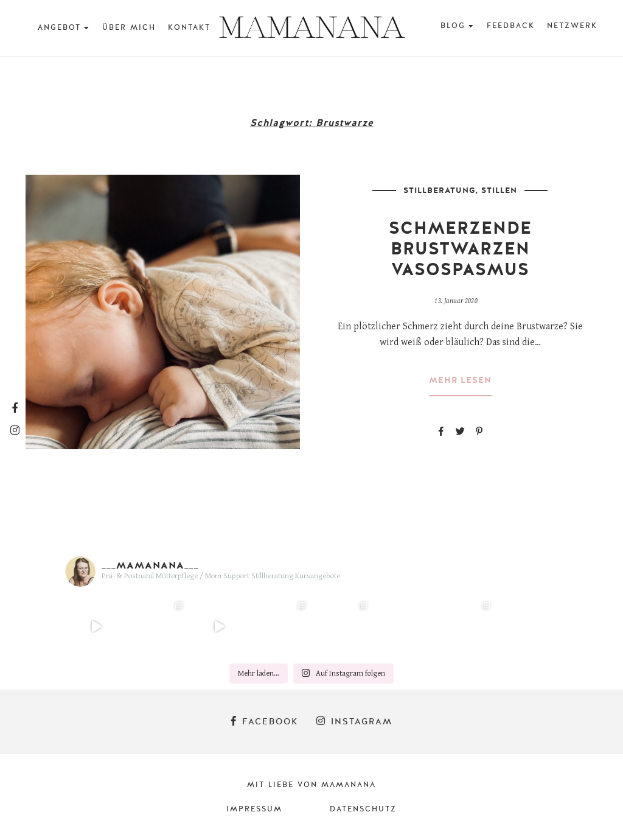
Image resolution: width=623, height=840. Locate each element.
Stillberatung (439, 191)
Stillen (499, 191)
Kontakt (189, 27)
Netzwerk (572, 26)
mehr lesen (460, 380)
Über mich (129, 27)
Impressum (254, 809)
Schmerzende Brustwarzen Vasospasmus (460, 249)
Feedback (511, 26)
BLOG (453, 26)
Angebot (59, 27)
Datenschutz (363, 809)
